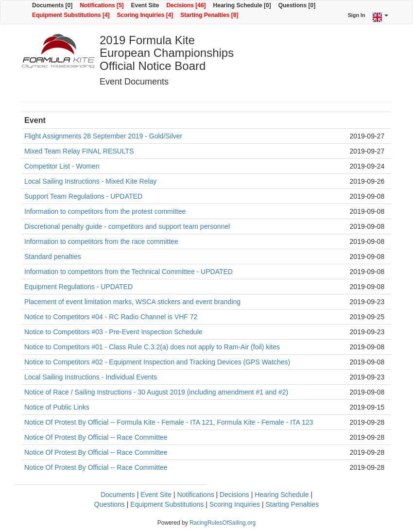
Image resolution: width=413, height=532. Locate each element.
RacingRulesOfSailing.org (223, 523)
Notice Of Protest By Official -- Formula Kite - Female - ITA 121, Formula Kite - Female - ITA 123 (169, 422)
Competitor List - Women (62, 166)
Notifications (195, 495)
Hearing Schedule (282, 495)
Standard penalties (53, 257)
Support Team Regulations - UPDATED (83, 196)
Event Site (145, 5)
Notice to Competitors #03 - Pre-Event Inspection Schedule (113, 332)
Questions (110, 504)
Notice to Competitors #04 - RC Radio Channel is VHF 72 (111, 317)
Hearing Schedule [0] (242, 5)
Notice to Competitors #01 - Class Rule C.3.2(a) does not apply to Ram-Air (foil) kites (152, 347)
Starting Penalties (292, 504)
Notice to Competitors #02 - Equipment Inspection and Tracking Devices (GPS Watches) (157, 362)
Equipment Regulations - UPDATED (78, 287)
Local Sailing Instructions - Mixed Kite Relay (90, 181)
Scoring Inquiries (235, 504)
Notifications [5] (102, 5)
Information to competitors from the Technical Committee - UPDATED (129, 272)
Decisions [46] (186, 5)
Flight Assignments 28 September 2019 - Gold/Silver (103, 136)
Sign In (357, 15)
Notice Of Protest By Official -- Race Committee (96, 437)
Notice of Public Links (57, 407)
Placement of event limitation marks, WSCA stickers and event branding (132, 302)
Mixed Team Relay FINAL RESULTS (79, 151)
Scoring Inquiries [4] (145, 15)
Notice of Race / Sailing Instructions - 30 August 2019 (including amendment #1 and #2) (156, 392)
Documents (118, 495)
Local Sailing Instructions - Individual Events (91, 377)
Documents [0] (52, 5)
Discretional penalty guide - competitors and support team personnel (127, 226)
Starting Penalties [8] (209, 15)
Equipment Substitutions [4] (71, 15)
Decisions (234, 495)
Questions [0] (297, 5)
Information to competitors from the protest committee (105, 211)
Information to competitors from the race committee (101, 241)
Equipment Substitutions (167, 504)
